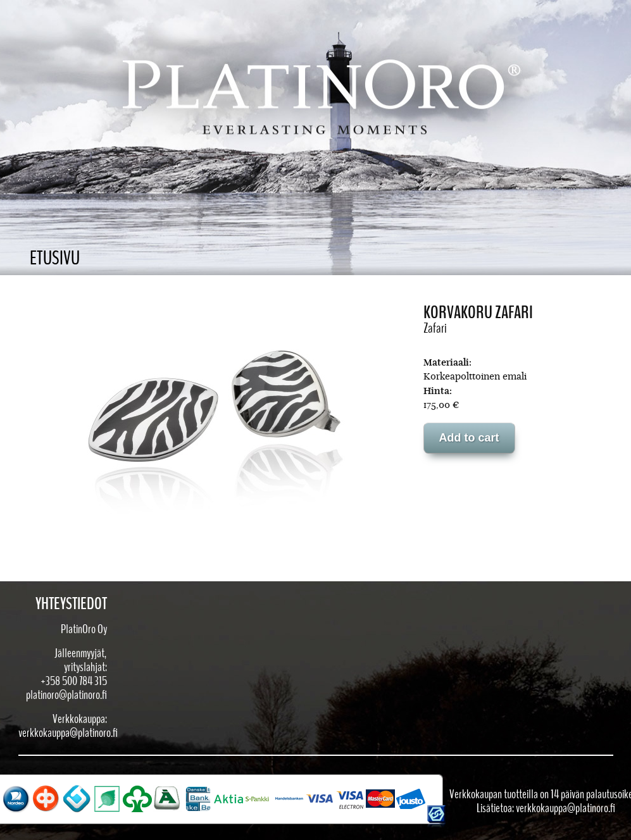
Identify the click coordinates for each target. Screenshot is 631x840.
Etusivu (55, 258)
